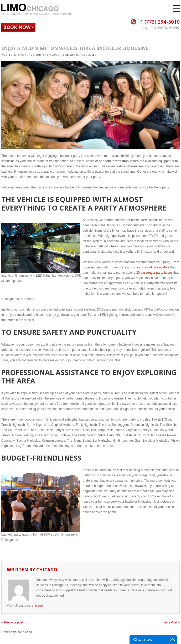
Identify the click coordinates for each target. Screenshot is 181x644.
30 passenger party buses (154, 273)
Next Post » (172, 622)
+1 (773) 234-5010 (155, 22)
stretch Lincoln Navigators (151, 267)
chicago (53, 55)
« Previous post (12, 622)
